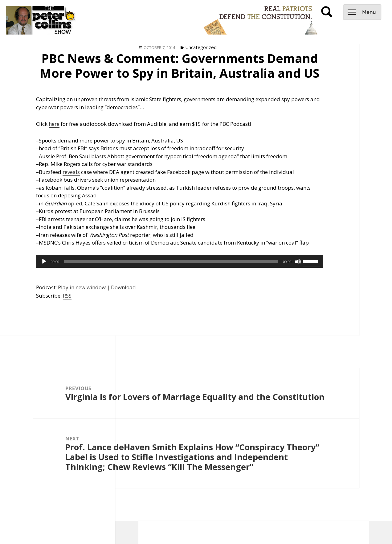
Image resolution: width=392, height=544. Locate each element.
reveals (71, 172)
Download (123, 287)
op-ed (75, 203)
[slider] (171, 262)
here (54, 124)
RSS (67, 296)
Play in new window (82, 287)
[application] (180, 262)
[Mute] (298, 262)
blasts (99, 156)
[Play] (44, 262)
